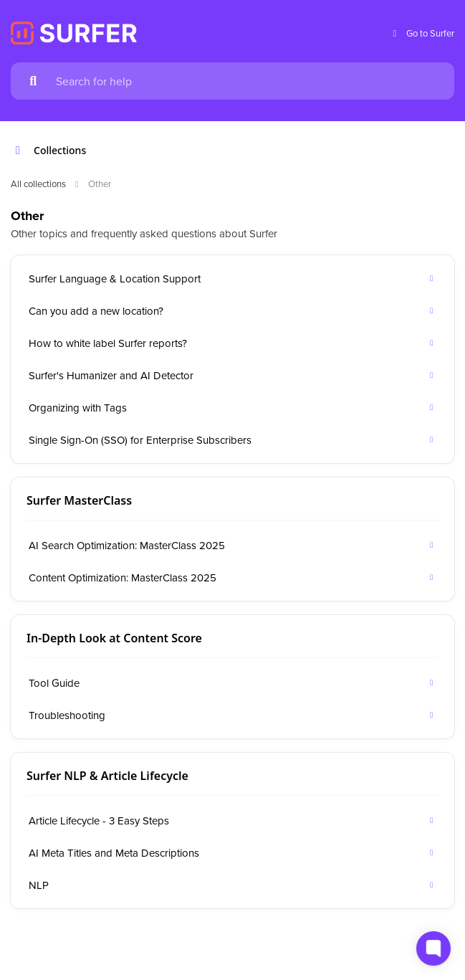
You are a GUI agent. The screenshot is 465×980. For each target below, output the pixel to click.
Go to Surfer (422, 33)
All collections (38, 184)
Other (100, 184)
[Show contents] (22, 151)
